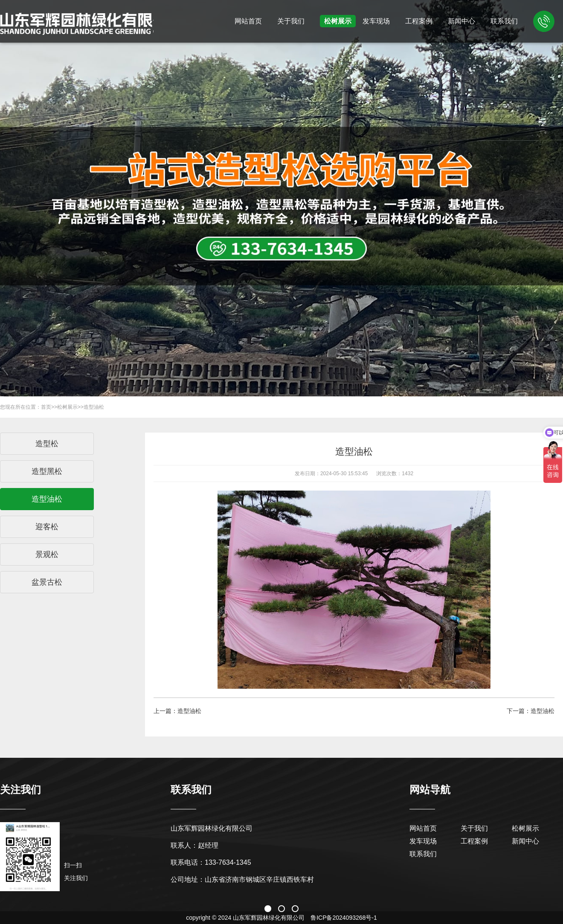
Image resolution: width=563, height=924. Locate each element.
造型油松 (94, 407)
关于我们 (291, 21)
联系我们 (504, 21)
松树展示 (338, 21)
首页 (46, 407)
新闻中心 (461, 21)
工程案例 (419, 21)
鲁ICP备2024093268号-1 (344, 918)
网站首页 (248, 21)
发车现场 (376, 21)
